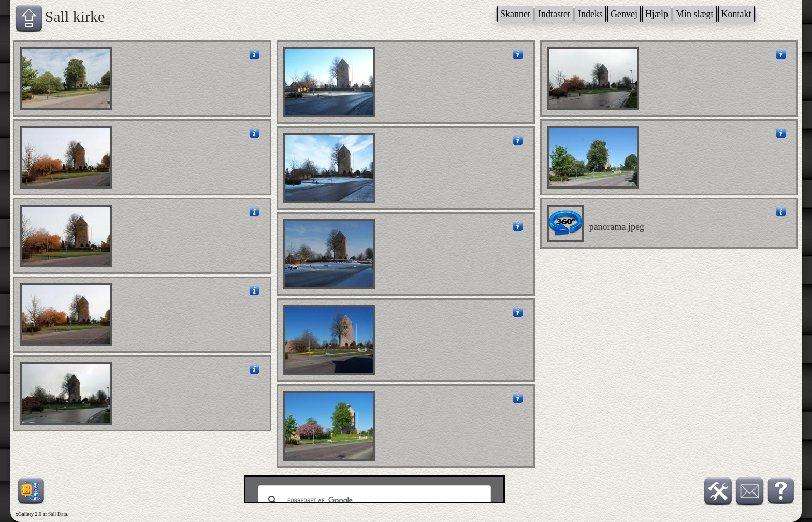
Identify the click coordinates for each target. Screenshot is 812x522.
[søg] (373, 500)
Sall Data (58, 514)
